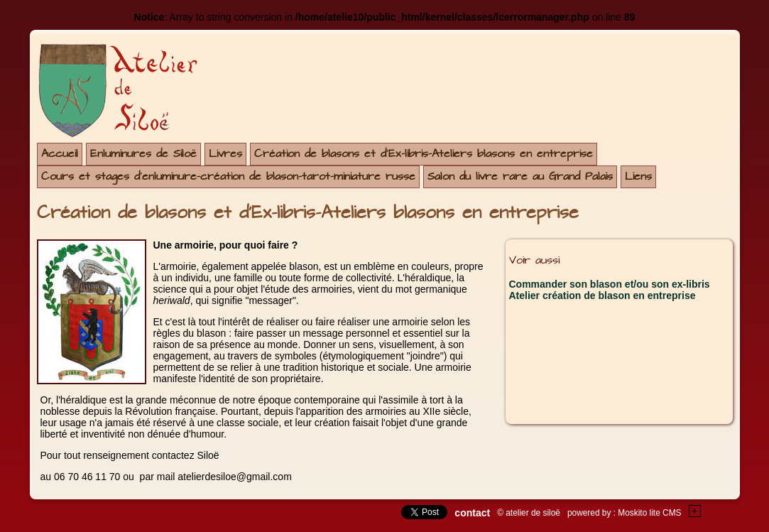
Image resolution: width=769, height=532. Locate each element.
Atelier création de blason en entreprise (602, 295)
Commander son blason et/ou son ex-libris (610, 284)
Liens (638, 177)
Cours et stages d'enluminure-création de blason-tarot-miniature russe (228, 177)
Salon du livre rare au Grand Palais (520, 177)
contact (472, 513)
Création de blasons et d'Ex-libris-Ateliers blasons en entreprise (424, 154)
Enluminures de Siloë (143, 154)
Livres (225, 154)
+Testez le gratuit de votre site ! (695, 511)
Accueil (60, 154)
